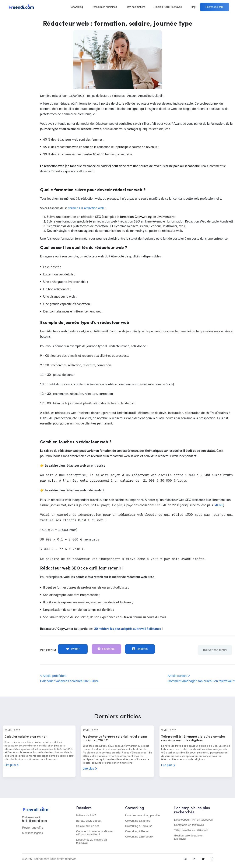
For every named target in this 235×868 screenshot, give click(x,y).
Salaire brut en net (87, 826)
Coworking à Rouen (137, 831)
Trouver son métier (215, 650)
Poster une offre (215, 7)
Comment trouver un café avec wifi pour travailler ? (95, 833)
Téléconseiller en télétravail (191, 830)
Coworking (77, 7)
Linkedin (140, 649)
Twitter (73, 649)
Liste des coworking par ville (142, 815)
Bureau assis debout (89, 821)
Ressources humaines (104, 7)
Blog (193, 7)
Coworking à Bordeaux (139, 837)
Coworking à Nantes (138, 821)
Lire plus (12, 765)
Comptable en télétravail (189, 825)
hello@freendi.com (34, 821)
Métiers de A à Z (86, 815)
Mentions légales (32, 833)
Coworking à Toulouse (139, 826)
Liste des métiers (135, 7)
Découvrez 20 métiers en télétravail (92, 841)
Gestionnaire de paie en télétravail (189, 837)
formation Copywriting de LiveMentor (146, 217)
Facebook (106, 649)
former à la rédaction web (86, 208)
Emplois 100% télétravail (168, 7)
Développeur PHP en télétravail (193, 820)
